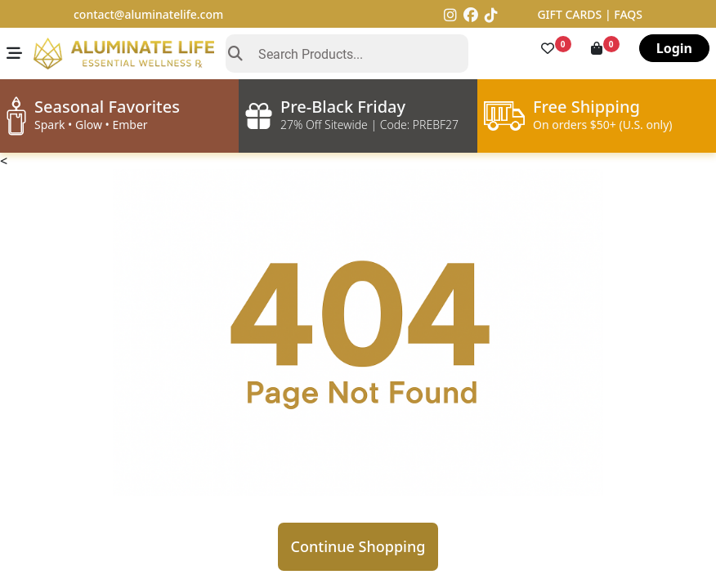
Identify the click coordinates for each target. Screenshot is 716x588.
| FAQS (624, 14)
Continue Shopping (358, 546)
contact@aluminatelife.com (148, 14)
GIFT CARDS (571, 14)
